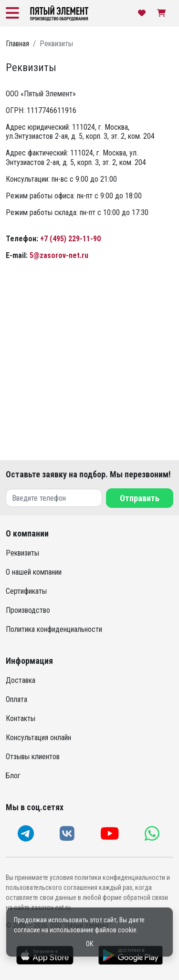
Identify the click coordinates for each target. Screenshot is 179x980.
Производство (28, 610)
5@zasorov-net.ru (59, 255)
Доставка (21, 680)
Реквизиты (22, 553)
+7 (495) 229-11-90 (70, 239)
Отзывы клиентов (33, 757)
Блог (13, 776)
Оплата (16, 699)
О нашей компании (34, 572)
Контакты (21, 718)
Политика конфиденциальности (54, 629)
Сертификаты (26, 591)
